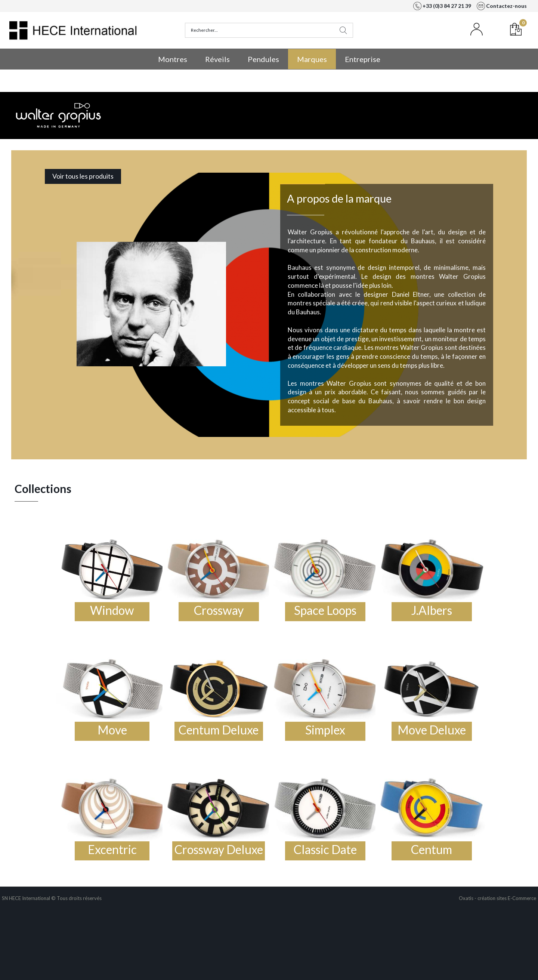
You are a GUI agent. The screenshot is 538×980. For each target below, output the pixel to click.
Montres (173, 59)
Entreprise (363, 59)
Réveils (217, 59)
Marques (312, 59)
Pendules (263, 59)
